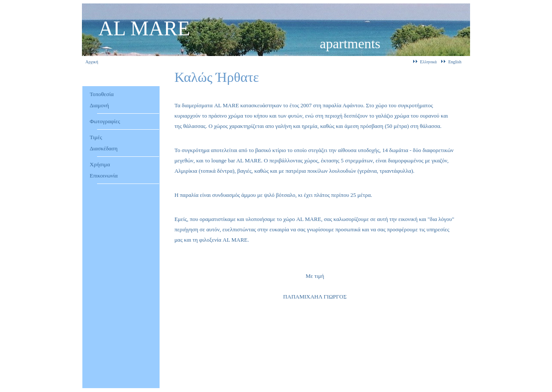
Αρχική (92, 62)
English (455, 62)
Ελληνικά (428, 62)
